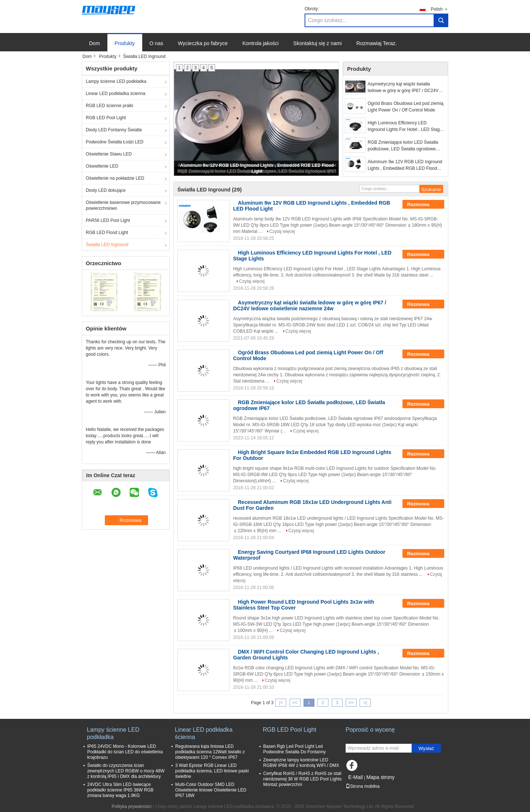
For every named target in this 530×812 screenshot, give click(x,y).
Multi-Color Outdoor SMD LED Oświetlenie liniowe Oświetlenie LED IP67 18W (211, 790)
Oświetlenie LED (102, 166)
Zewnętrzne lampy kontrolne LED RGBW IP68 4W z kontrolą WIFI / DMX (301, 763)
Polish (439, 9)
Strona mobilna (363, 786)
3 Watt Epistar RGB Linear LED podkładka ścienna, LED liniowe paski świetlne (212, 771)
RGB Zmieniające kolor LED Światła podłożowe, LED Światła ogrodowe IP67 (403, 146)
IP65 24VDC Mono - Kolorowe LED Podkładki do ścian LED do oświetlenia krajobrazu (125, 752)
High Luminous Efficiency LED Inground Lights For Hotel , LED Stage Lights (405, 127)
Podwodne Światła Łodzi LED (115, 142)
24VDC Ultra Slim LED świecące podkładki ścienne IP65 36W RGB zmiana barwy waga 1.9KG (120, 790)
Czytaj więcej (282, 231)
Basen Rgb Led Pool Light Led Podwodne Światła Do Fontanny (295, 749)
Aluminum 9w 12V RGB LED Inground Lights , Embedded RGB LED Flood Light (405, 165)
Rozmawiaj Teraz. (376, 43)
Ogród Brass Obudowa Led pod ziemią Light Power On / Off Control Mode (406, 107)
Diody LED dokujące (106, 190)
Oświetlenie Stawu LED (109, 154)
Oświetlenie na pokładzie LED (115, 178)
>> (351, 703)
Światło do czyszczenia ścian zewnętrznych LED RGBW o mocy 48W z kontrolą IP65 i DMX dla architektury (126, 771)
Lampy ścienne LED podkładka (116, 81)
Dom (95, 43)
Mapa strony (380, 777)
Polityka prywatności (132, 806)
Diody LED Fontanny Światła (114, 130)
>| (365, 703)
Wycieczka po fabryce (203, 43)
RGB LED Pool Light (106, 118)
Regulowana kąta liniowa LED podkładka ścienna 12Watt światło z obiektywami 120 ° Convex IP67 (210, 752)
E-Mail (356, 777)
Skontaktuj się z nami (317, 43)
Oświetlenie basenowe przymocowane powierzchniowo (123, 205)
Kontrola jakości (260, 43)
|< (281, 703)
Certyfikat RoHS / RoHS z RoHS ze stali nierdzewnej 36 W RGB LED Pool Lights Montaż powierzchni (302, 779)
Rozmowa (423, 205)
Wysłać (426, 748)
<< (295, 703)
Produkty (125, 43)
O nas (156, 43)
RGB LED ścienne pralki (109, 106)
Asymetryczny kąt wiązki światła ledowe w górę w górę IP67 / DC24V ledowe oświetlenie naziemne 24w (403, 88)
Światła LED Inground (107, 245)
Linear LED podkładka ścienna (116, 94)
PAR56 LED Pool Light (108, 220)
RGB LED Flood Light (107, 233)
